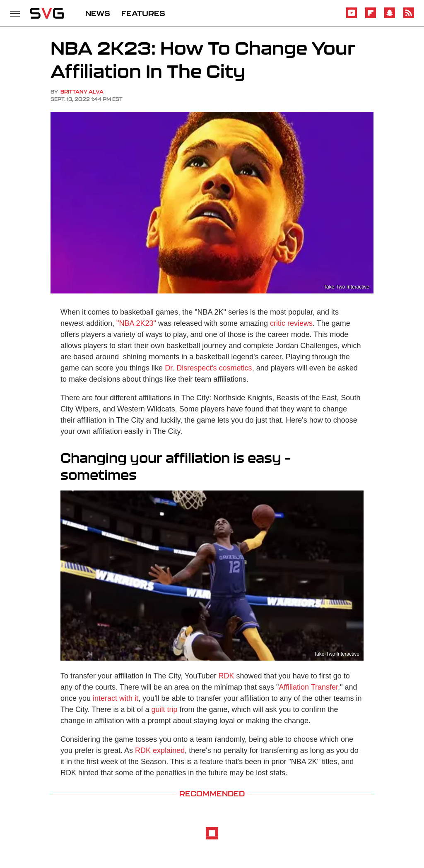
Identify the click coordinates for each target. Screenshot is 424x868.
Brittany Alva (82, 92)
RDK (226, 676)
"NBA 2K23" (136, 323)
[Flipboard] (371, 17)
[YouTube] (352, 17)
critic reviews (291, 323)
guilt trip (164, 709)
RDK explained (160, 750)
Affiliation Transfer (308, 687)
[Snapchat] (390, 17)
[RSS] (409, 17)
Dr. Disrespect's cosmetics (208, 368)
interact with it (116, 698)
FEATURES (143, 13)
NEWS (98, 13)
